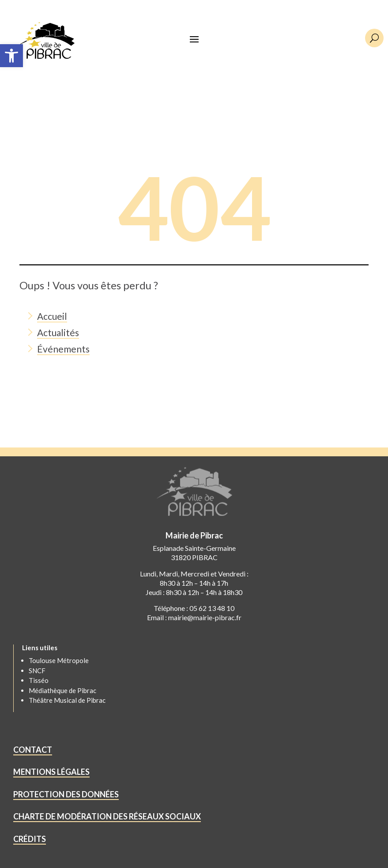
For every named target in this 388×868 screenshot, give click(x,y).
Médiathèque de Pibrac (62, 690)
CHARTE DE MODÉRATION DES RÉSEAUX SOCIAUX (107, 816)
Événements (63, 349)
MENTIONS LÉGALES (51, 772)
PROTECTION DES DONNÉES (66, 794)
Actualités (58, 332)
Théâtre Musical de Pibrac (67, 700)
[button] (11, 56)
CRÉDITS (30, 839)
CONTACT (33, 750)
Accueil (52, 316)
